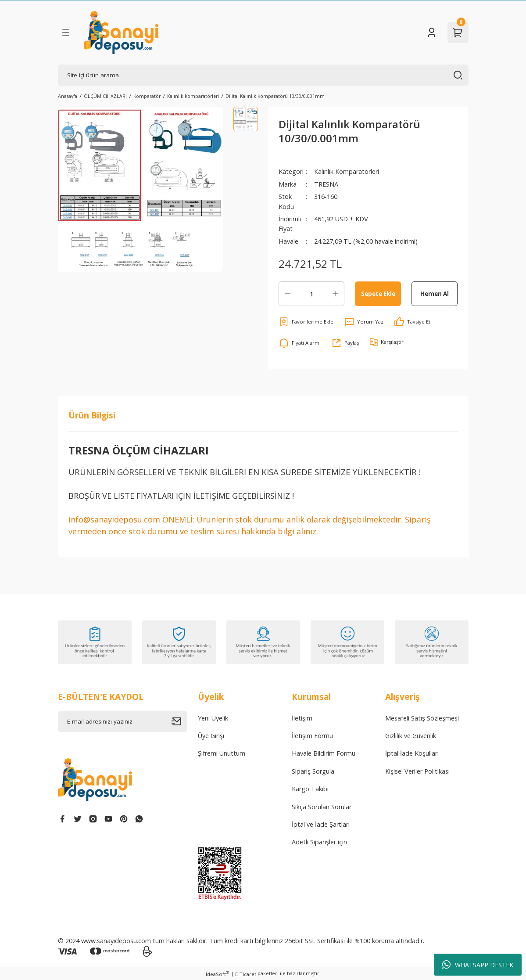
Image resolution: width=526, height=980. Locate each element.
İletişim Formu (312, 736)
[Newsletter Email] (123, 721)
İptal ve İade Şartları (321, 824)
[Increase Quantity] (335, 294)
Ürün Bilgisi (92, 415)
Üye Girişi (211, 736)
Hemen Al (435, 294)
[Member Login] (432, 32)
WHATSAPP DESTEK (478, 965)
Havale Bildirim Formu (324, 753)
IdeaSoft (217, 974)
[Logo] (121, 32)
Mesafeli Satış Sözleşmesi (422, 718)
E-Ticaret (246, 974)
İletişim (302, 718)
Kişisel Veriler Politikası (417, 771)
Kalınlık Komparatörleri (347, 171)
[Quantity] (311, 294)
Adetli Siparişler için (319, 842)
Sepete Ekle (378, 294)
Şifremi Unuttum (222, 753)
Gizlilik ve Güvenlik (411, 736)
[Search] (263, 75)
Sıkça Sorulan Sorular (322, 807)
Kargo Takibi (310, 789)
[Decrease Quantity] (288, 294)
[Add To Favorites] (306, 322)
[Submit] (179, 721)
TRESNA (326, 184)
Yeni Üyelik (213, 718)
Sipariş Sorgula (313, 771)
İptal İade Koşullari (412, 753)
